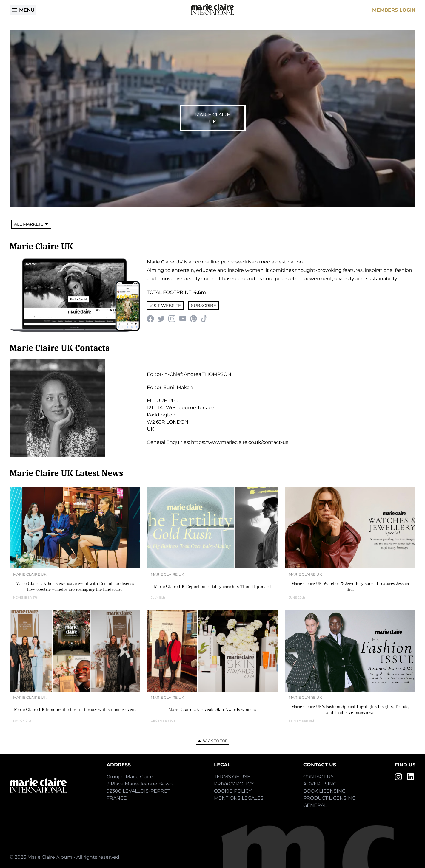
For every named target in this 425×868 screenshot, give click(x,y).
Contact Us (318, 777)
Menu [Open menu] (23, 10)
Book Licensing (324, 791)
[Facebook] (150, 319)
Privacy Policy (234, 784)
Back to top (213, 741)
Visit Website (165, 306)
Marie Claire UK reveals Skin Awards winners (212, 709)
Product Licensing (329, 798)
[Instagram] (172, 319)
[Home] (213, 9)
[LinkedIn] (410, 777)
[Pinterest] (193, 319)
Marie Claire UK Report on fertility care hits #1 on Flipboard (213, 586)
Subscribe (204, 306)
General (315, 805)
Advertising (320, 784)
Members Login (394, 10)
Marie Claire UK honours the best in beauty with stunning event (75, 709)
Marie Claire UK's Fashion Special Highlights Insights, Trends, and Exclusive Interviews (350, 709)
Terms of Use (232, 777)
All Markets (31, 224)
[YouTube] (183, 319)
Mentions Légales (239, 798)
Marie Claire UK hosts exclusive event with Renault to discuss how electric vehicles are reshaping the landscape (75, 586)
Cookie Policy (233, 791)
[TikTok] (204, 319)
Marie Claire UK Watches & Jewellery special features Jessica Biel (350, 586)
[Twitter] (161, 319)
